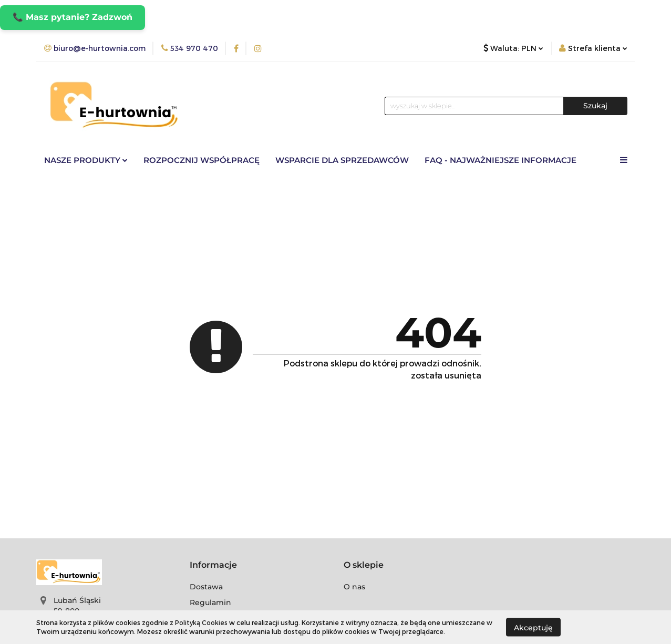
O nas (354, 587)
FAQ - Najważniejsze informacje (500, 160)
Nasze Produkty (86, 160)
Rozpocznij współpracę (202, 160)
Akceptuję (533, 627)
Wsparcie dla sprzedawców (342, 160)
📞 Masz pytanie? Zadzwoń (73, 17)
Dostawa (206, 587)
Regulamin (210, 602)
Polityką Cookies (201, 622)
